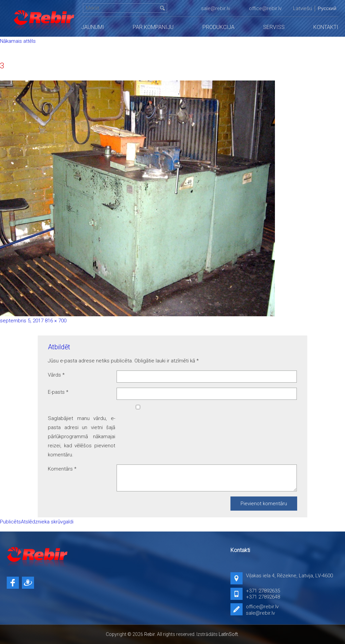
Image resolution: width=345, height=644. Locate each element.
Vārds (56, 375)
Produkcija (218, 27)
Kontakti (326, 27)
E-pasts (58, 392)
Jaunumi (93, 27)
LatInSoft (228, 634)
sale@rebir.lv (216, 8)
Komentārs (62, 469)
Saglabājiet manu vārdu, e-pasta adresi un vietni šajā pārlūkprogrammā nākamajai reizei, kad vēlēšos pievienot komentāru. (82, 437)
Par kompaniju (153, 27)
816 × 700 (56, 321)
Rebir (150, 634)
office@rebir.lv (265, 8)
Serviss (274, 27)
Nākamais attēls (18, 41)
